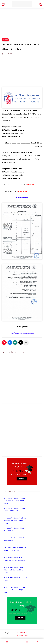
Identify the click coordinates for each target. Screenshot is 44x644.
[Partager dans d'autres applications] (26, 342)
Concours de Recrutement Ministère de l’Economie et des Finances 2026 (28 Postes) (15, 501)
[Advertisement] (22, 24)
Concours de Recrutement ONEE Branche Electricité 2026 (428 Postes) (14, 559)
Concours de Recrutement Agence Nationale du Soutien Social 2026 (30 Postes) (14, 570)
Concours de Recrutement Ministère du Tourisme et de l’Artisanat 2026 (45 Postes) (15, 521)
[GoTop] (37, 642)
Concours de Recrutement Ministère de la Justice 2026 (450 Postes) (15, 549)
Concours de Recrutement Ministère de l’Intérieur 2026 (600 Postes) (15, 509)
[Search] (17, 642)
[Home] (7, 642)
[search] (41, 4)
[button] (10, 342)
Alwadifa (5, 40)
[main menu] (3, 4)
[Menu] (27, 642)
